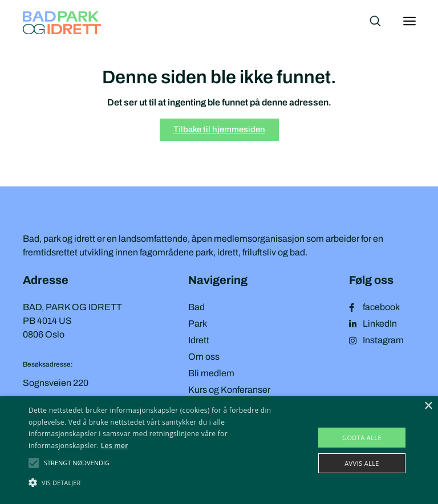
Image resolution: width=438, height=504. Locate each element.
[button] (77, 463)
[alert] (219, 450)
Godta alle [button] (362, 438)
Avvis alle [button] (362, 463)
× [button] (428, 406)
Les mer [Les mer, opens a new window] (115, 446)
